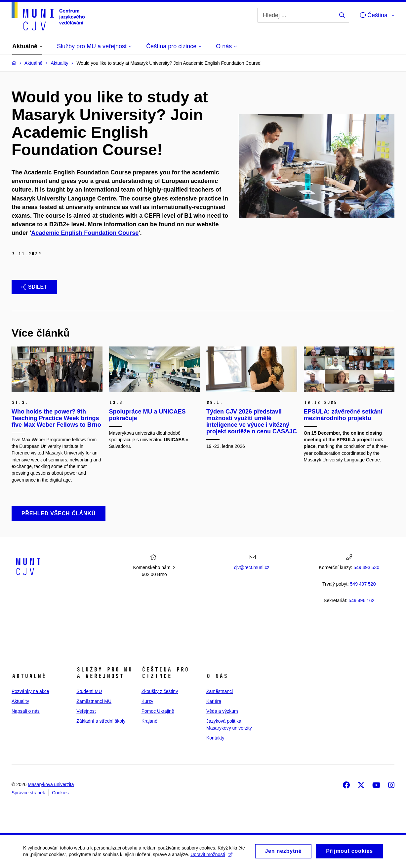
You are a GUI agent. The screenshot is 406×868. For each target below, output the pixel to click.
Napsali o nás (26, 711)
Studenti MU (89, 691)
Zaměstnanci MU (94, 701)
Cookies (60, 793)
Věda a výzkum (222, 711)
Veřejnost (86, 711)
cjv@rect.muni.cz (252, 567)
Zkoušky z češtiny (160, 691)
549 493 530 (366, 567)
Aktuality (20, 701)
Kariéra (214, 701)
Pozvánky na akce (30, 691)
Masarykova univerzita (51, 784)
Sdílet (34, 287)
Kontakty (215, 738)
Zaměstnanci (220, 691)
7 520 (363, 584)
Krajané (149, 721)
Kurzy (147, 701)
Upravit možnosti (211, 857)
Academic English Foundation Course (85, 233)
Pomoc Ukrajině (158, 711)
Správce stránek (28, 793)
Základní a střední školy (101, 721)
